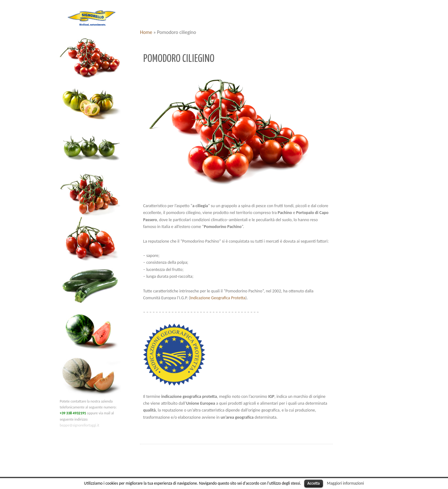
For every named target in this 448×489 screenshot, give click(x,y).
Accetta (314, 483)
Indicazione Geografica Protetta (218, 298)
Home (146, 32)
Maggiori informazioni (345, 483)
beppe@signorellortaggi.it (79, 425)
